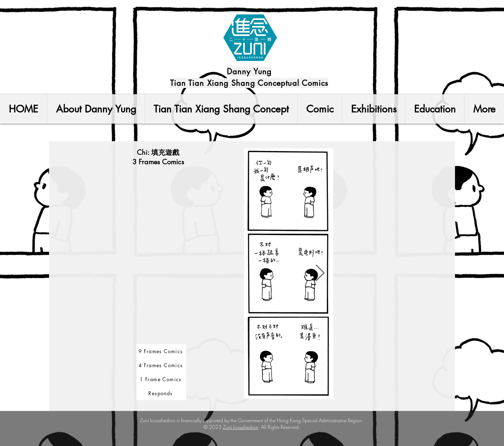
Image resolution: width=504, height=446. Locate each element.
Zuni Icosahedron (241, 427)
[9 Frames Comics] (161, 351)
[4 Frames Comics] (161, 365)
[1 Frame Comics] (161, 379)
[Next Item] (320, 274)
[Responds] (161, 393)
